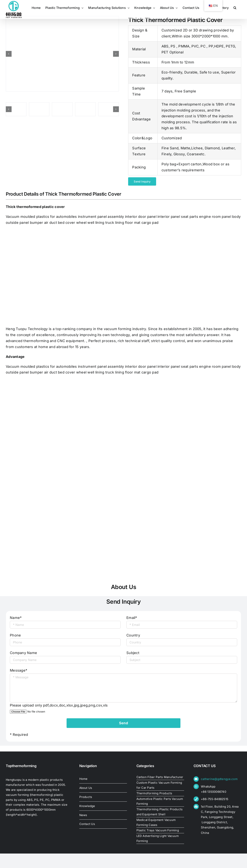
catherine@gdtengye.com (219, 779)
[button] (235, 8)
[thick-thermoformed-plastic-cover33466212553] (62, 109)
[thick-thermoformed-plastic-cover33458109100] (109, 109)
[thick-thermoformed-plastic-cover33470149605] (16, 109)
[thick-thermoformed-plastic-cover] (62, 54)
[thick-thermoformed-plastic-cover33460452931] (85, 109)
